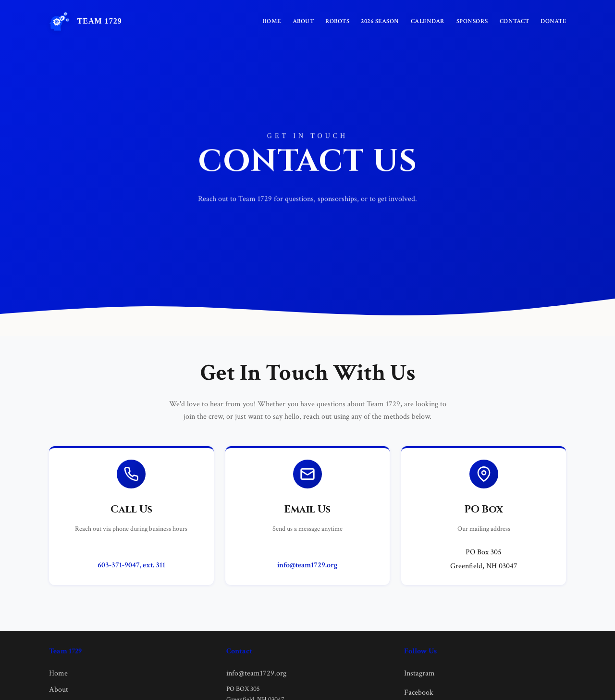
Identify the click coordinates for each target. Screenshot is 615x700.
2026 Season (380, 21)
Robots (337, 21)
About (303, 21)
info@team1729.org (307, 565)
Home (272, 21)
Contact (515, 21)
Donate (553, 21)
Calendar (428, 21)
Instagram (419, 673)
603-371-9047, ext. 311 (131, 565)
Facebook (419, 693)
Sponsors (472, 21)
